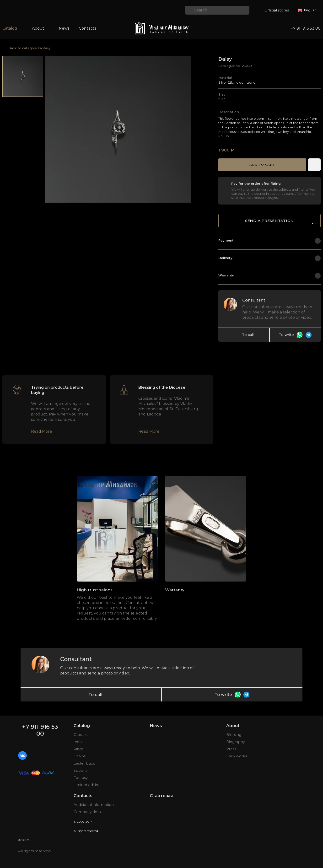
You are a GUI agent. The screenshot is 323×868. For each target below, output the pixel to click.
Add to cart (262, 165)
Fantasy (81, 778)
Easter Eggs (84, 763)
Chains (80, 756)
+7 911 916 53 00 (40, 730)
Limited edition (87, 785)
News (64, 28)
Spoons (80, 770)
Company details (89, 812)
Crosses (81, 735)
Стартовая (161, 796)
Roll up (224, 136)
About (233, 726)
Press (231, 749)
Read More (42, 431)
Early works (237, 756)
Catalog (82, 726)
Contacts (87, 28)
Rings (78, 749)
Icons (78, 742)
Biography (236, 742)
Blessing (234, 735)
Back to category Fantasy (29, 48)
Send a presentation (281, 221)
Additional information (94, 805)
